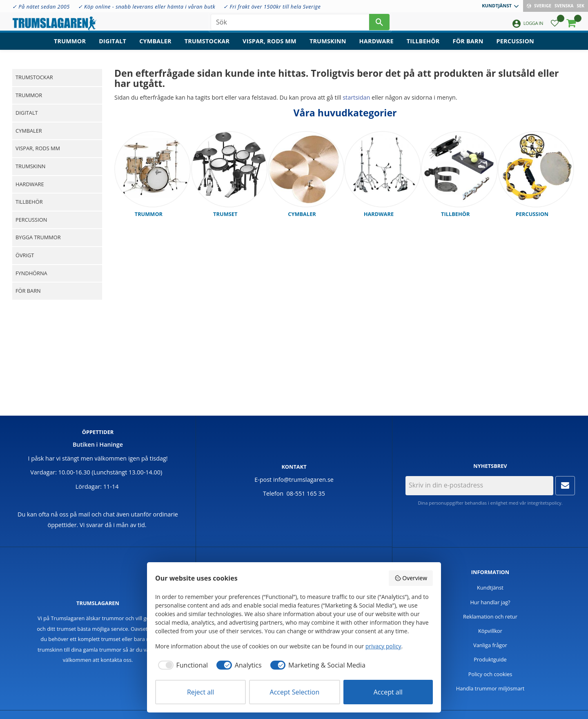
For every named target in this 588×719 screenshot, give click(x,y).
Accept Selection (295, 692)
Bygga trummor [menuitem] (38, 237)
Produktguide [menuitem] (490, 659)
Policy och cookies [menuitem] (490, 674)
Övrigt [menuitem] (25, 255)
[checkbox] (182, 665)
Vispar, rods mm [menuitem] (269, 47)
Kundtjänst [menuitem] (497, 6)
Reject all (200, 692)
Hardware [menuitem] (376, 47)
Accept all (388, 692)
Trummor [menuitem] (70, 47)
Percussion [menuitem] (515, 47)
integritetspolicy (544, 503)
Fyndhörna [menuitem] (31, 273)
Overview (411, 578)
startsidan (356, 97)
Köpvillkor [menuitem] (490, 631)
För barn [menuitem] (468, 47)
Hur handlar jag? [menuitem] (490, 602)
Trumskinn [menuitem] (328, 47)
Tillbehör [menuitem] (423, 47)
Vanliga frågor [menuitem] (490, 645)
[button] (555, 27)
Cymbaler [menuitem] (155, 47)
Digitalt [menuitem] (112, 47)
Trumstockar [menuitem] (207, 47)
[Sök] (379, 24)
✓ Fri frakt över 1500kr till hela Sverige (272, 7)
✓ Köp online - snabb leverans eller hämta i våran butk (147, 7)
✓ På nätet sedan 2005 (41, 7)
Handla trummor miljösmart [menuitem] (490, 688)
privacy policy (383, 646)
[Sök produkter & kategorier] (290, 24)
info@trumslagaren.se (303, 480)
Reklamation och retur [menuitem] (490, 617)
